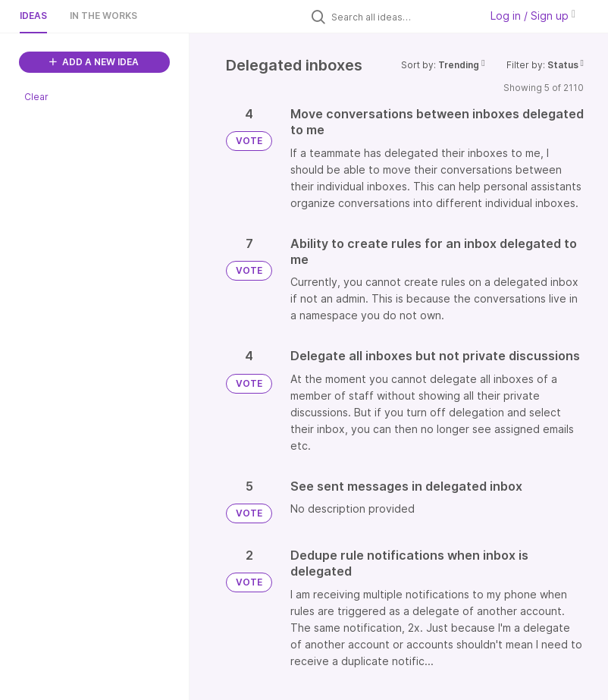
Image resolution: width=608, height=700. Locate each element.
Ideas (33, 16)
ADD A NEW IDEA (94, 62)
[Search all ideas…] (402, 17)
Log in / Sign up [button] (533, 16)
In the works (103, 16)
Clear (36, 97)
